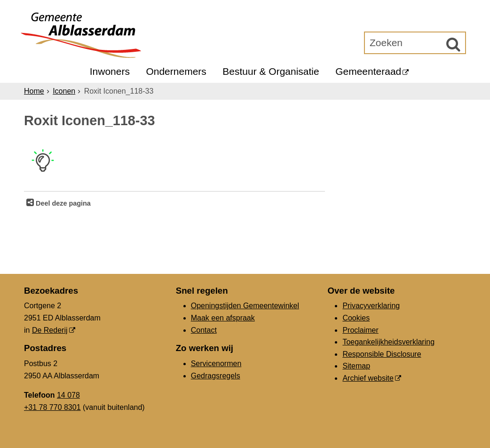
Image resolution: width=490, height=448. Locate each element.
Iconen (64, 91)
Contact (204, 330)
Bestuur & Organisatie (271, 71)
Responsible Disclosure (382, 354)
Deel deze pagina (62, 203)
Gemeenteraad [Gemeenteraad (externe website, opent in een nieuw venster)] (368, 71)
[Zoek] (453, 44)
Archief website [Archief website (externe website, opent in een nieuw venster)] (368, 378)
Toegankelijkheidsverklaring (388, 342)
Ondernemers (176, 71)
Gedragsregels (216, 376)
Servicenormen (216, 364)
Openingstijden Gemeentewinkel (245, 306)
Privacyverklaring (371, 306)
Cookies (356, 318)
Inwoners (110, 71)
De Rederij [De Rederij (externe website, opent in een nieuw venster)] (50, 330)
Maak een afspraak (223, 318)
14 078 (68, 395)
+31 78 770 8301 (52, 407)
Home (34, 91)
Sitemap (356, 366)
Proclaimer (360, 330)
